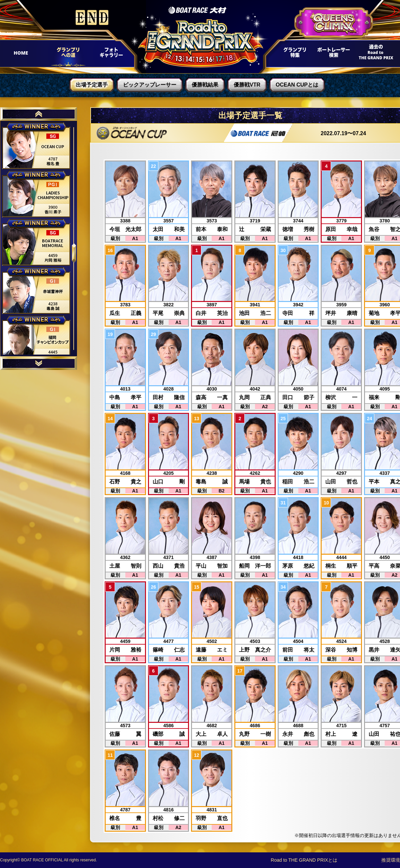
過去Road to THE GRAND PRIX (373, 54)
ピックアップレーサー (150, 85)
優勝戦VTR (247, 85)
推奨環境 (391, 860)
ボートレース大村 (197, 10)
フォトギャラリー (111, 54)
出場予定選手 (92, 85)
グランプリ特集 (294, 54)
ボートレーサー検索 (333, 54)
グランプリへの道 (66, 54)
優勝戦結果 (205, 85)
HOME (24, 54)
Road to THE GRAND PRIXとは (304, 860)
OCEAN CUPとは (297, 85)
